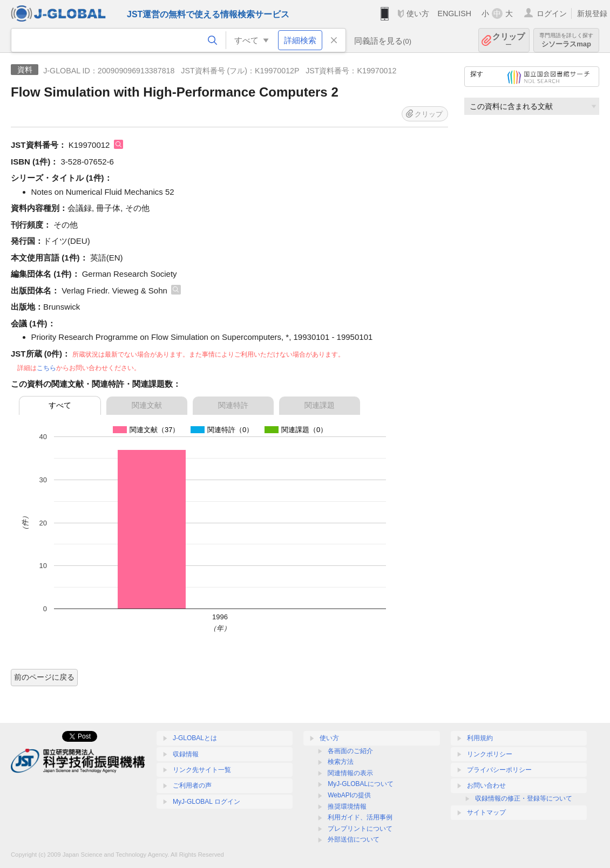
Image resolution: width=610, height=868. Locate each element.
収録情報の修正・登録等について (524, 798)
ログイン (552, 13)
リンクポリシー (490, 754)
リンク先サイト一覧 (202, 770)
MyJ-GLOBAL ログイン (206, 802)
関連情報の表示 (350, 773)
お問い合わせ (486, 785)
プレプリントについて (360, 829)
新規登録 (592, 13)
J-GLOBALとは (195, 738)
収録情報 (186, 754)
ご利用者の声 (192, 785)
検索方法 (341, 762)
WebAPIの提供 (349, 795)
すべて (60, 405)
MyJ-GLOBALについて (361, 784)
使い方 (418, 13)
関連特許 (233, 405)
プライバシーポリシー (499, 770)
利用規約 (480, 738)
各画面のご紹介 (350, 751)
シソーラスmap (566, 40)
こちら (46, 368)
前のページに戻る (44, 677)
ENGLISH (454, 13)
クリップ (509, 40)
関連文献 (147, 405)
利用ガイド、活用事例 (360, 817)
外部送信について (354, 839)
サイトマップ (486, 812)
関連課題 (320, 405)
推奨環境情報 (347, 807)
